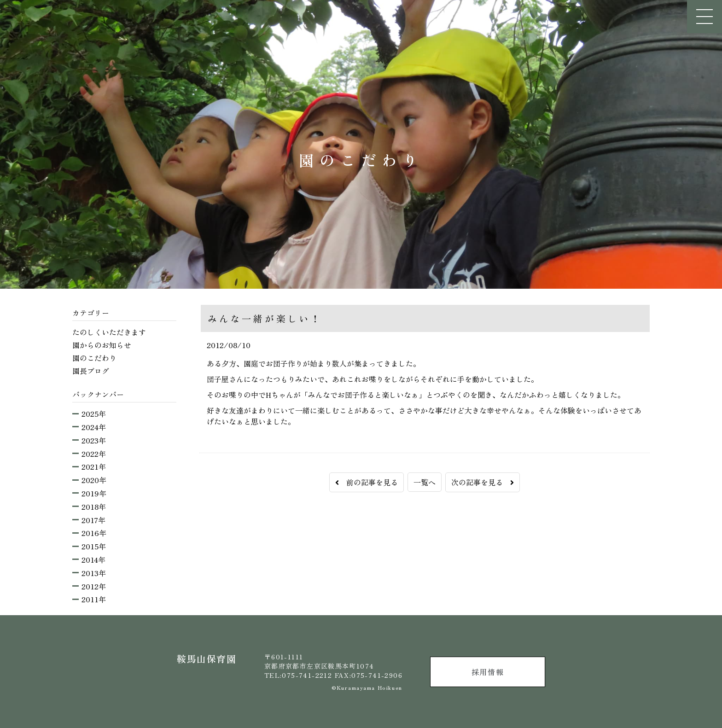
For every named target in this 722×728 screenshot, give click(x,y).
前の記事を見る (367, 482)
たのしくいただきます (109, 332)
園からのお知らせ (102, 345)
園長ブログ (91, 371)
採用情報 (488, 672)
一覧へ (425, 482)
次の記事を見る (483, 482)
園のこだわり (94, 358)
